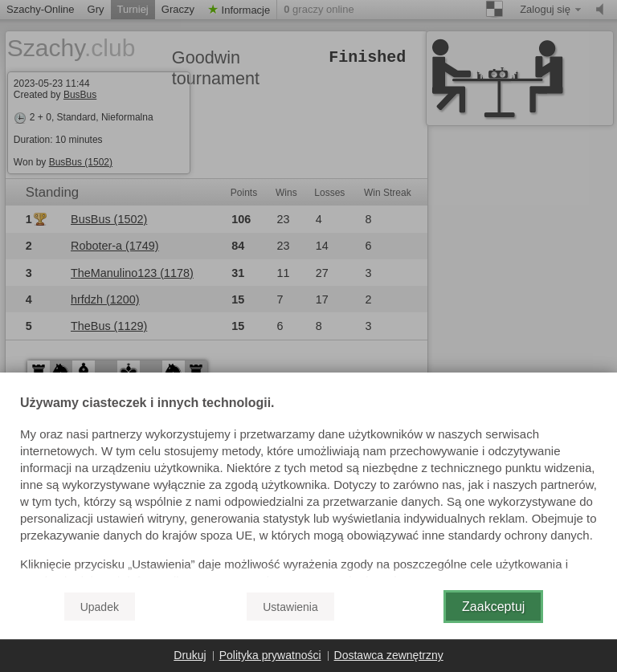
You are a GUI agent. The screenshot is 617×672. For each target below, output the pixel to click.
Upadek (100, 607)
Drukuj (190, 655)
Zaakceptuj (493, 607)
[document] (308, 487)
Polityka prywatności (270, 655)
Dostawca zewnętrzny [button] (389, 655)
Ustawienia (290, 607)
